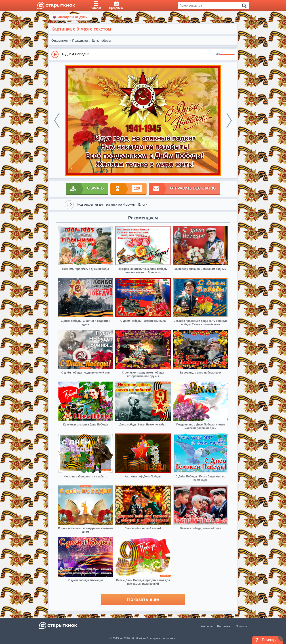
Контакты (207, 626)
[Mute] (218, 54)
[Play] (55, 54)
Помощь (241, 626)
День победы (101, 41)
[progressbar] (227, 54)
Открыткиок (60, 41)
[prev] (57, 120)
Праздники (80, 41)
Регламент (224, 626)
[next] (229, 120)
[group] (143, 54)
